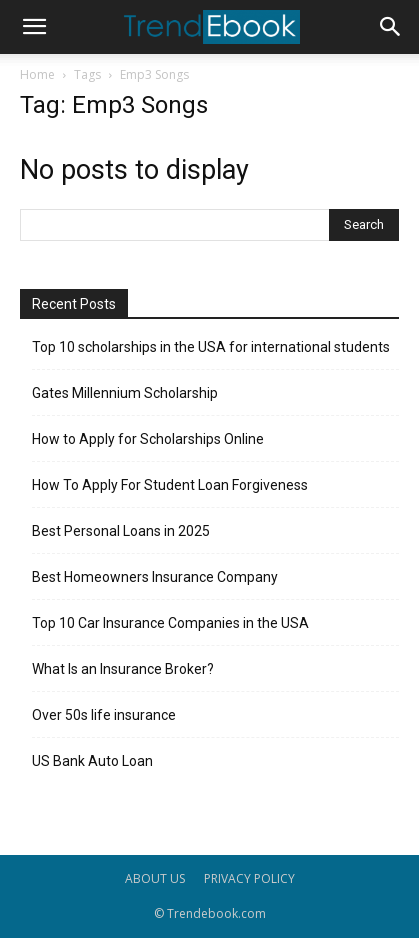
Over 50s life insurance (104, 715)
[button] (34, 27)
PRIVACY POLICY (249, 878)
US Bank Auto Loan (92, 761)
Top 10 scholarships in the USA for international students (211, 347)
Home (37, 74)
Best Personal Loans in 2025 (121, 531)
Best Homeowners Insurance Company (155, 577)
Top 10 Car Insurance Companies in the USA (170, 623)
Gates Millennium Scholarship (125, 393)
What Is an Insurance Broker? (123, 669)
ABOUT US (155, 878)
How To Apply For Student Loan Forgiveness (170, 485)
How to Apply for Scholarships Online (148, 439)
